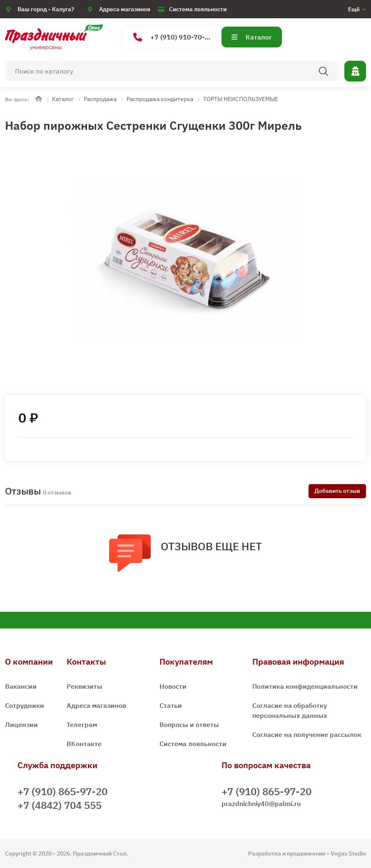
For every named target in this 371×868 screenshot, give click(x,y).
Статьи (171, 705)
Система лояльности (198, 9)
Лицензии (21, 725)
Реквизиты (85, 686)
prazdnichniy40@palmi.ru (261, 804)
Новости (173, 686)
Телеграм (82, 725)
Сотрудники (25, 705)
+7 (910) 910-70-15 (173, 37)
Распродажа (100, 99)
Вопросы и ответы (189, 725)
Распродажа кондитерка (160, 99)
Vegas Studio (348, 853)
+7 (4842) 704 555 (60, 805)
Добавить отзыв (337, 491)
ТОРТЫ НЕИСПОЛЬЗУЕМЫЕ (241, 99)
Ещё (354, 9)
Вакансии (21, 686)
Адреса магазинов (125, 9)
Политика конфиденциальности (305, 686)
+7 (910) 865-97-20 (62, 791)
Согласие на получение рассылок (307, 734)
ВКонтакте (84, 744)
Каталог (252, 37)
